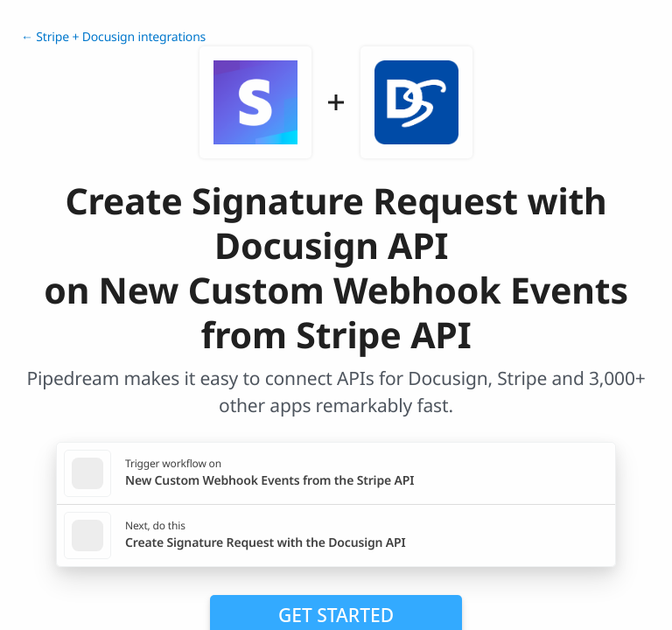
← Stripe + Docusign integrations (113, 37)
